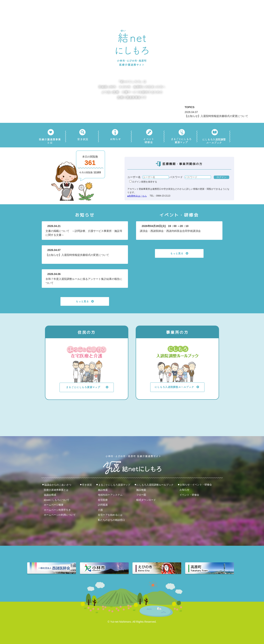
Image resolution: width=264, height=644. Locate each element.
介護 (100, 510)
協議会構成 (50, 495)
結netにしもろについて (57, 500)
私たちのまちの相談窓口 (111, 520)
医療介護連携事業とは (56, 490)
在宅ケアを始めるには (110, 515)
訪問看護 (103, 505)
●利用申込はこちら (137, 196)
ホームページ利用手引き (57, 510)
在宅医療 (103, 500)
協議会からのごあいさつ (58, 485)
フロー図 (141, 495)
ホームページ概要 (54, 505)
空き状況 (87, 485)
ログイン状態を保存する (143, 182)
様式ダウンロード (146, 500)
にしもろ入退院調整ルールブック (155, 485)
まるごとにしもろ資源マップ (114, 485)
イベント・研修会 (189, 495)
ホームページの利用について (60, 515)
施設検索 (103, 490)
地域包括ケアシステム (110, 495)
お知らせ (184, 490)
